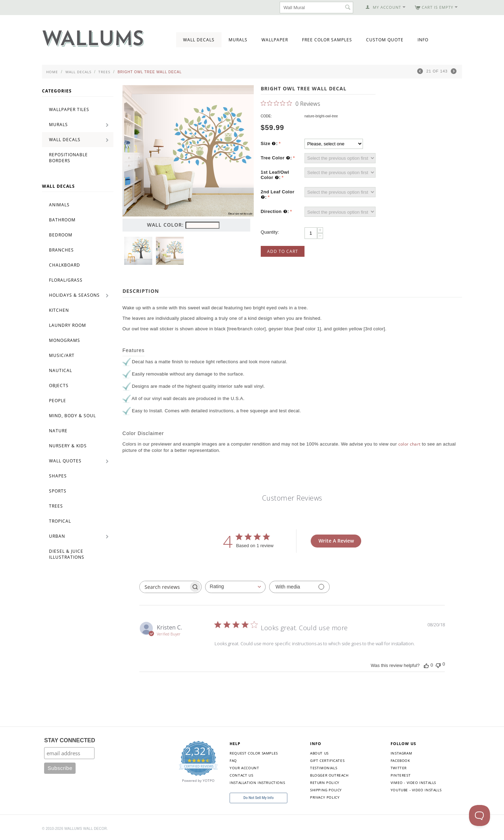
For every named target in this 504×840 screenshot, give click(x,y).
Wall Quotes (65, 461)
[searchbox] (164, 587)
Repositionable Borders (68, 158)
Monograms (65, 340)
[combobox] (235, 587)
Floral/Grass (66, 280)
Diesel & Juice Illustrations (67, 554)
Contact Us (241, 775)
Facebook (400, 760)
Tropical (60, 521)
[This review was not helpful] (438, 665)
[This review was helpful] (426, 665)
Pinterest (401, 775)
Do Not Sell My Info (259, 798)
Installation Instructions (257, 783)
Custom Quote (385, 40)
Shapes (58, 476)
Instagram (401, 753)
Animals (59, 205)
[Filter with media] (299, 587)
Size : (269, 144)
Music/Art (62, 355)
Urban (57, 536)
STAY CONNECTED (70, 740)
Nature (58, 431)
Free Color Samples (327, 40)
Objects (59, 385)
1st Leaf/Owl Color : (275, 175)
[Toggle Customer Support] (479, 815)
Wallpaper (275, 40)
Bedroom (61, 235)
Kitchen (59, 310)
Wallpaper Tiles (69, 109)
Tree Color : (276, 158)
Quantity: (270, 232)
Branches (61, 250)
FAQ (233, 760)
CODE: (266, 116)
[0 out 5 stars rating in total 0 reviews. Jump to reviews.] (290, 103)
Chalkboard (65, 265)
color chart (409, 444)
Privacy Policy (325, 797)
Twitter (399, 768)
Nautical (61, 370)
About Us (319, 753)
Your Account (244, 768)
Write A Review (336, 541)
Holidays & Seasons (74, 295)
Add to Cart (283, 251)
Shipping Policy (326, 790)
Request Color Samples (254, 753)
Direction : (275, 212)
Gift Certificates (327, 760)
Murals (238, 40)
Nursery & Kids (68, 446)
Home (52, 72)
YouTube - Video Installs (416, 790)
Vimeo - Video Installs (413, 783)
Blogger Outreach (329, 775)
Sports (58, 491)
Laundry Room (68, 325)
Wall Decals (199, 40)
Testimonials (324, 768)
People (58, 401)
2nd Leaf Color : (278, 195)
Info (423, 40)
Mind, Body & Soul (72, 416)
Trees (104, 72)
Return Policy (325, 783)
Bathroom (62, 220)
